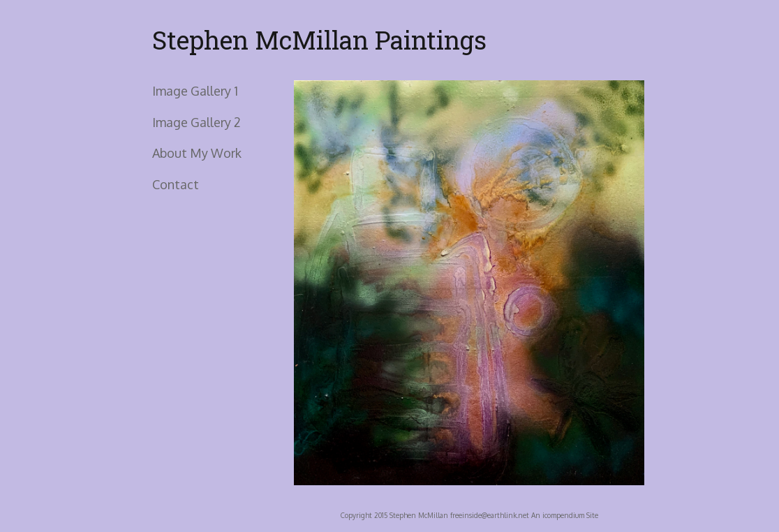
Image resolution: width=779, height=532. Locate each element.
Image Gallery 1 (195, 91)
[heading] (187, 40)
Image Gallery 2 (196, 122)
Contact (176, 184)
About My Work (197, 153)
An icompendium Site (565, 515)
